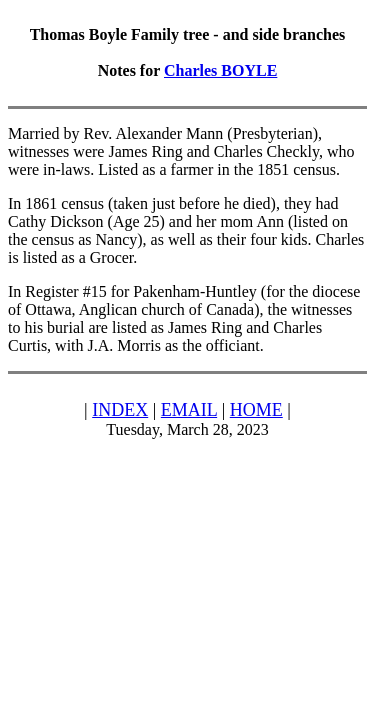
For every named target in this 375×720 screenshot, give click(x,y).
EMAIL (189, 410)
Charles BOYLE (220, 70)
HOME (256, 410)
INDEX (120, 410)
